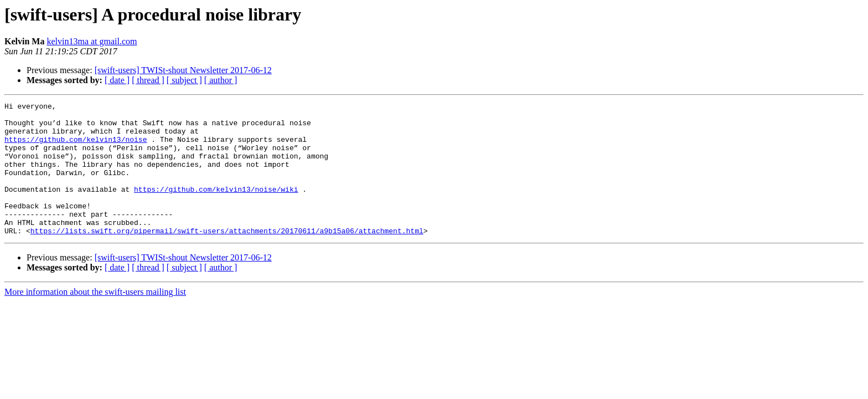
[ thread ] (148, 80)
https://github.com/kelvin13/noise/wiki (216, 207)
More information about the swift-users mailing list (95, 318)
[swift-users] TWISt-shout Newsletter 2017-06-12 (183, 70)
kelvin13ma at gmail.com (92, 41)
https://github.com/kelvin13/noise (76, 147)
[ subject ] (184, 80)
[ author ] (221, 80)
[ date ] (117, 80)
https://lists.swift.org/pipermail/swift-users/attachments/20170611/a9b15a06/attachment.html (227, 257)
